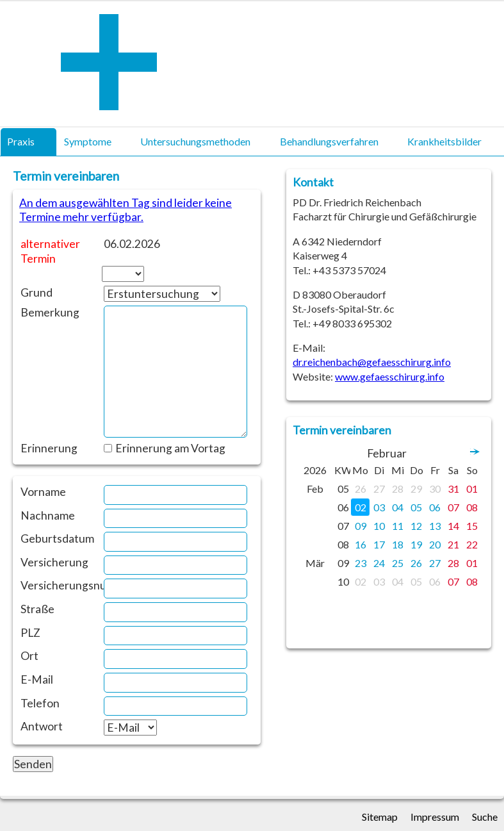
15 (472, 526)
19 (416, 544)
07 (453, 507)
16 (361, 544)
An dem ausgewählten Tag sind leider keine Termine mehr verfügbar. (126, 210)
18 (398, 544)
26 (361, 489)
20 (435, 544)
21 (453, 544)
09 (361, 526)
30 (435, 489)
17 (379, 544)
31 (453, 489)
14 (453, 526)
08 (472, 507)
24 (379, 563)
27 (379, 489)
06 (435, 507)
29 (416, 489)
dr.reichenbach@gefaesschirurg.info (372, 362)
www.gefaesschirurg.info (390, 376)
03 (379, 507)
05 (416, 507)
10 (379, 526)
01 (472, 489)
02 (361, 507)
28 (398, 489)
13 (435, 526)
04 (398, 507)
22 (472, 544)
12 (416, 526)
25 (398, 563)
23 (361, 563)
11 (398, 526)
